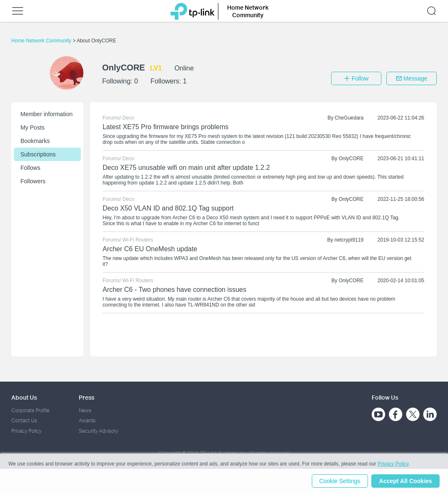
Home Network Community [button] (248, 11)
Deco (128, 118)
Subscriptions (38, 154)
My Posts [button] (33, 127)
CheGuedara (349, 118)
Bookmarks (35, 141)
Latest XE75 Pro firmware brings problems (166, 127)
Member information (47, 114)
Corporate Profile (30, 410)
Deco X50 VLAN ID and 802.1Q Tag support (168, 208)
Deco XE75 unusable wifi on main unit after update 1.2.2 (186, 168)
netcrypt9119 (349, 240)
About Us (24, 397)
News (85, 410)
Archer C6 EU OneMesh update (150, 249)
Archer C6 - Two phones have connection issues (175, 290)
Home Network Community (42, 41)
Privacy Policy (26, 431)
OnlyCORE (351, 159)
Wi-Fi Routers (138, 240)
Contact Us (24, 420)
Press (87, 397)
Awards (87, 420)
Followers (33, 181)
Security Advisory (98, 431)
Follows (30, 168)
